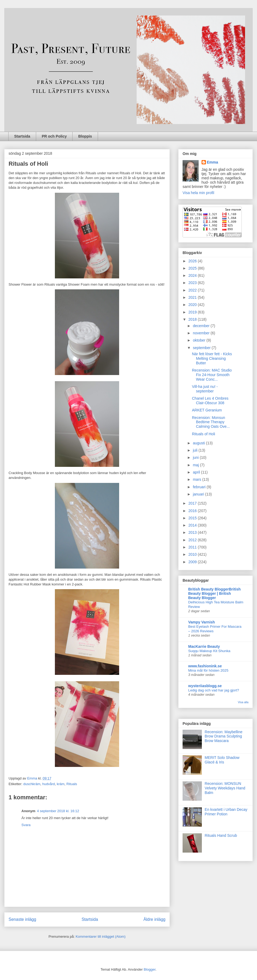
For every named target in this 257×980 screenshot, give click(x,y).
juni (196, 457)
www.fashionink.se (205, 666)
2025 (193, 268)
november (202, 333)
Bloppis (85, 136)
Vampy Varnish (202, 622)
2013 (193, 532)
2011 (193, 547)
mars (197, 479)
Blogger (150, 969)
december (202, 326)
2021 (193, 297)
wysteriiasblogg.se (205, 686)
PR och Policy (54, 136)
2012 (193, 540)
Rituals (72, 784)
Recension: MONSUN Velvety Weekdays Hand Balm (225, 788)
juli (196, 450)
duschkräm (32, 784)
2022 (193, 290)
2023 (193, 283)
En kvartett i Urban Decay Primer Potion (226, 812)
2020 (193, 305)
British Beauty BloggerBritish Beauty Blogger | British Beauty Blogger (214, 593)
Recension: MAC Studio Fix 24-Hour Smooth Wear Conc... (212, 375)
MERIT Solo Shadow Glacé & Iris (222, 760)
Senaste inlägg (22, 919)
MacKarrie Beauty (204, 646)
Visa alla (243, 702)
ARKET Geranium (207, 410)
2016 (193, 511)
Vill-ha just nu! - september (205, 389)
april (197, 472)
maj (196, 465)
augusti (199, 443)
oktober (200, 340)
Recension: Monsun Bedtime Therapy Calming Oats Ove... (211, 422)
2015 (193, 518)
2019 (193, 312)
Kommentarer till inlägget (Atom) (100, 937)
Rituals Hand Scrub (221, 835)
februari (200, 487)
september (202, 348)
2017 (193, 503)
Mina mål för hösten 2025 (208, 670)
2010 (193, 554)
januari (199, 494)
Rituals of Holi (203, 434)
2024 (193, 275)
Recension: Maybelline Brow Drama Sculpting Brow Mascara (224, 736)
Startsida (22, 136)
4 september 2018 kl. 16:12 (58, 811)
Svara (26, 825)
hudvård (49, 784)
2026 (193, 261)
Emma (213, 162)
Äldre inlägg (154, 919)
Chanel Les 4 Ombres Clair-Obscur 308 (210, 401)
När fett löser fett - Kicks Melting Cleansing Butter (212, 358)
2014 (193, 525)
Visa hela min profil (198, 193)
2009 (193, 562)
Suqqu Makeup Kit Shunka (209, 651)
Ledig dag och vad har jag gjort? (214, 690)
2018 (193, 319)
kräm (61, 784)
